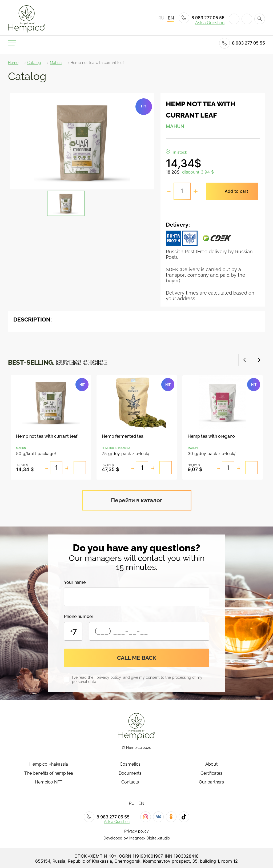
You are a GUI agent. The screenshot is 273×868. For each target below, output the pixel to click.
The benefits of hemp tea (49, 773)
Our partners (211, 781)
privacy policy (109, 677)
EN (171, 18)
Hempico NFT (49, 781)
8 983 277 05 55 (202, 18)
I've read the (84, 677)
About (211, 764)
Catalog (34, 63)
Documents (130, 773)
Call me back (137, 657)
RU (161, 18)
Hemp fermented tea (123, 436)
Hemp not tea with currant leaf (47, 436)
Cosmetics (130, 764)
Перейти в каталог (137, 499)
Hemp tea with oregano (211, 436)
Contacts (130, 781)
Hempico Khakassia (49, 764)
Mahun (56, 63)
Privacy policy (136, 830)
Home (13, 63)
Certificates (211, 773)
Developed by (116, 837)
